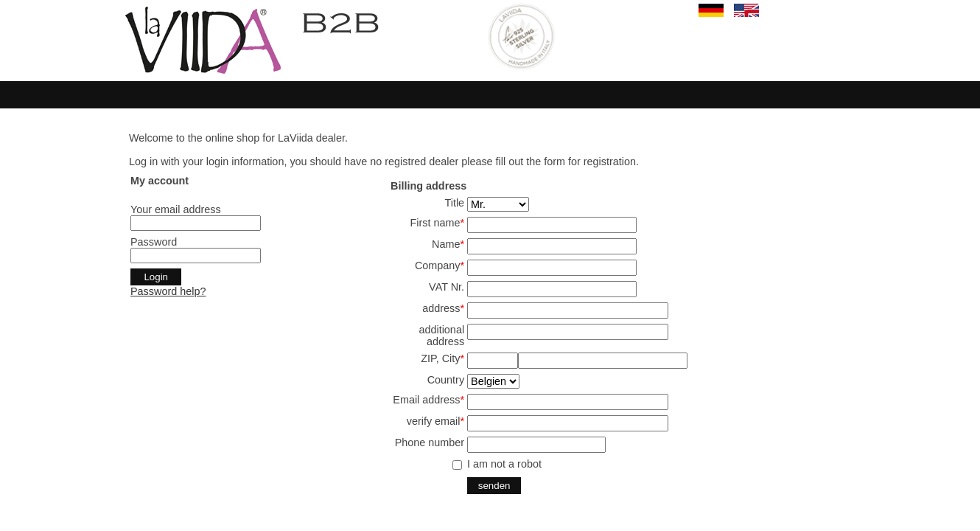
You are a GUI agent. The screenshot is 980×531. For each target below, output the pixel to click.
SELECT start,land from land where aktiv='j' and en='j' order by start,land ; (493, 381)
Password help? (168, 291)
